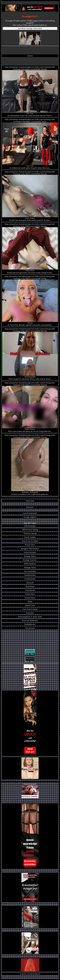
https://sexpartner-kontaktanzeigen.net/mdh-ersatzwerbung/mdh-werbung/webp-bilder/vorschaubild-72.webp (30, 465)
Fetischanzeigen (30, 526)
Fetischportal (30, 590)
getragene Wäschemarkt (30, 549)
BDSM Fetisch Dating (30, 530)
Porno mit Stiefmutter (30, 621)
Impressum (30, 501)
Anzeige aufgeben (30, 517)
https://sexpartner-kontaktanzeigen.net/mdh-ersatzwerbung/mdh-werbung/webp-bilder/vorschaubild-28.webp (30, 248)
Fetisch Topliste (30, 537)
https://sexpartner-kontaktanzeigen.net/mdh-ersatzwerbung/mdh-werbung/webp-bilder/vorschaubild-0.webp (30, 301)
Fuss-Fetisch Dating (30, 609)
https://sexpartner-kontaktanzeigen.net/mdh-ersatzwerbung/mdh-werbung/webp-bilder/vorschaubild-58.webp (30, 407)
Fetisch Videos (30, 598)
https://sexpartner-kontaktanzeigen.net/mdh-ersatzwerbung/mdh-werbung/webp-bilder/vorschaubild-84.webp (30, 196)
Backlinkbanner (30, 624)
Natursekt (30, 583)
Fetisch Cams (30, 605)
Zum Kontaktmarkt (30, 513)
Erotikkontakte (30, 579)
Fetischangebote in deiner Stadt (30, 617)
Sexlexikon (30, 613)
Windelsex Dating (30, 533)
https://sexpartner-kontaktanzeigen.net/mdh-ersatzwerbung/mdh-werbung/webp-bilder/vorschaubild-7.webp (30, 144)
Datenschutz (30, 628)
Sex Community (30, 571)
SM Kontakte (30, 586)
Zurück (30, 56)
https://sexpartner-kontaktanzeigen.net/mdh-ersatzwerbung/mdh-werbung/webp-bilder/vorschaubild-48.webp (30, 91)
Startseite (30, 507)
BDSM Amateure (30, 564)
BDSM (30, 602)
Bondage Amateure (30, 560)
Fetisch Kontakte (30, 552)
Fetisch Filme (30, 594)
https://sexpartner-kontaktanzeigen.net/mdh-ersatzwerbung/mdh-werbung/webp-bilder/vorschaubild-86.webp (30, 354)
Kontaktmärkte (30, 575)
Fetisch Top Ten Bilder (30, 541)
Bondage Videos (30, 556)
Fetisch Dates (30, 545)
